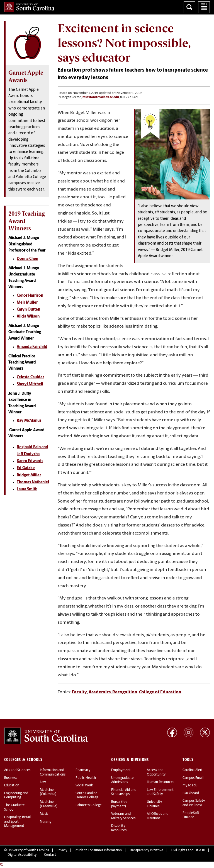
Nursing (46, 822)
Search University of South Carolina (189, 7)
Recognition (125, 692)
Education (12, 786)
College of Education (160, 692)
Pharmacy (83, 770)
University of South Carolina (28, 850)
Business (11, 778)
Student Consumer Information (98, 850)
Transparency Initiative (146, 850)
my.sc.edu (190, 786)
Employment (121, 770)
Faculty (79, 692)
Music (44, 814)
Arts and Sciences (17, 770)
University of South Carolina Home (29, 7)
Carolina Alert (193, 770)
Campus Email (193, 778)
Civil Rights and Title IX (188, 850)
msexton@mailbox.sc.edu (101, 97)
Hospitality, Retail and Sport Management (17, 822)
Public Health (86, 778)
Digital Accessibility (22, 855)
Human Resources (160, 782)
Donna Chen (27, 259)
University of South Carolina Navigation (204, 7)
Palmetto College (89, 805)
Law (43, 782)
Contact (50, 855)
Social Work (84, 786)
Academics (100, 692)
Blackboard (191, 793)
